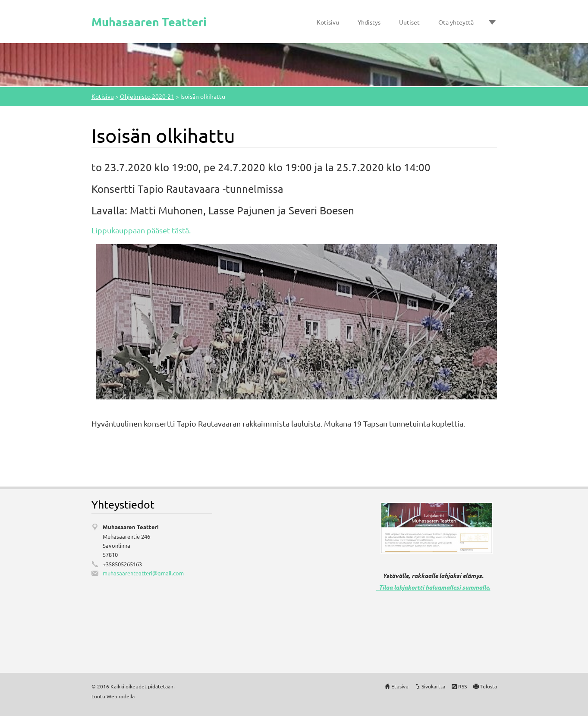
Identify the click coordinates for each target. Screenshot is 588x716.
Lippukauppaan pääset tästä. (141, 230)
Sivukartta (433, 686)
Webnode (118, 696)
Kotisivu (328, 22)
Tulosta (488, 686)
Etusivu (400, 686)
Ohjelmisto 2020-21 (147, 96)
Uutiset (409, 22)
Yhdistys (369, 22)
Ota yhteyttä (456, 22)
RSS (462, 686)
